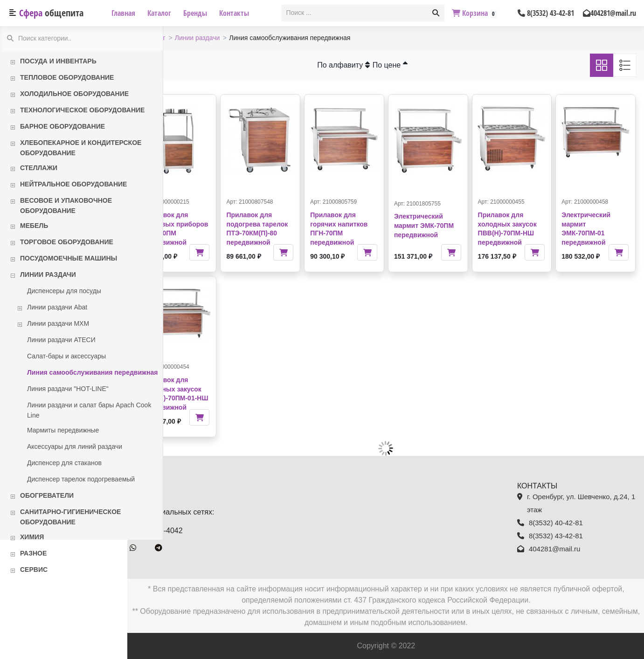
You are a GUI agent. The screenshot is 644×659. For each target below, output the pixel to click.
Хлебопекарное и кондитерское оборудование (81, 148)
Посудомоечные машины (69, 258)
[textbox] (355, 13)
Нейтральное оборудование (73, 184)
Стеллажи (39, 168)
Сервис (34, 570)
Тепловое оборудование (67, 77)
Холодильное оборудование (74, 94)
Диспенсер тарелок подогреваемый (81, 479)
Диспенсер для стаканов (64, 463)
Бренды (195, 13)
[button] (436, 13)
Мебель (34, 226)
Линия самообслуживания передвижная (92, 372)
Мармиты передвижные (63, 430)
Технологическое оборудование (82, 110)
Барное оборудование (62, 126)
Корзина (474, 13)
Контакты (234, 13)
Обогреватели (47, 495)
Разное (33, 553)
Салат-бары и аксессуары (66, 356)
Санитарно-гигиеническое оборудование (70, 517)
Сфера (51, 13)
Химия (32, 537)
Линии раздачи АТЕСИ (61, 340)
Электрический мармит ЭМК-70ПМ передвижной (442, 225)
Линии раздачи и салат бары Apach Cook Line (89, 410)
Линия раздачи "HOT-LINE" (68, 389)
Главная (123, 13)
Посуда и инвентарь (58, 61)
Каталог (159, 13)
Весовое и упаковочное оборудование (66, 206)
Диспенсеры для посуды (64, 291)
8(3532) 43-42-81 (546, 13)
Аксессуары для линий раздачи (75, 446)
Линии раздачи (48, 275)
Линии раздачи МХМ (58, 323)
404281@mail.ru (609, 13)
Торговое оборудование (67, 242)
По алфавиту (362, 65)
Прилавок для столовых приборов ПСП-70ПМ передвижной (201, 224)
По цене (408, 65)
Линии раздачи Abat (57, 307)
